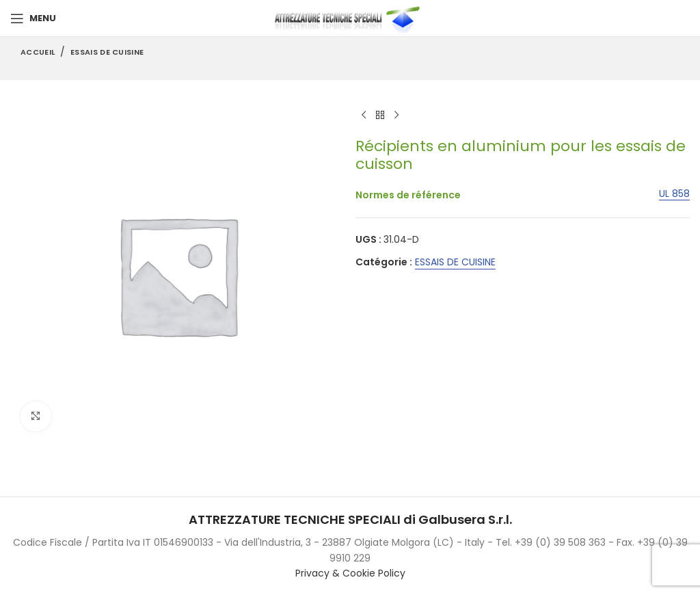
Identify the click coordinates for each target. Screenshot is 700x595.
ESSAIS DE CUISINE (107, 52)
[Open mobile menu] (33, 18)
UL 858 (674, 194)
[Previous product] (364, 116)
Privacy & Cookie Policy (350, 573)
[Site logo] (350, 18)
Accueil (38, 52)
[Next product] (396, 116)
